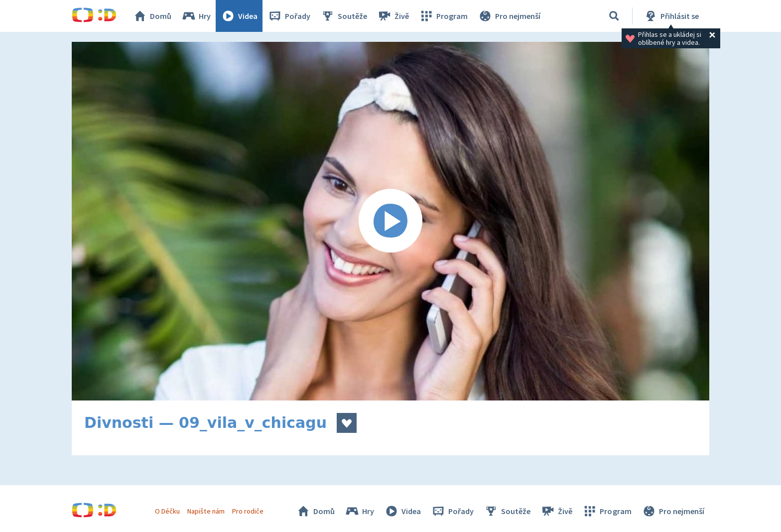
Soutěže (344, 16)
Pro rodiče (248, 511)
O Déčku (167, 511)
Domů (152, 16)
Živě (393, 16)
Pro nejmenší (509, 16)
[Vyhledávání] (614, 16)
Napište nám (206, 511)
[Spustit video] (390, 221)
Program (443, 16)
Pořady (289, 16)
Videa (239, 16)
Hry (196, 16)
